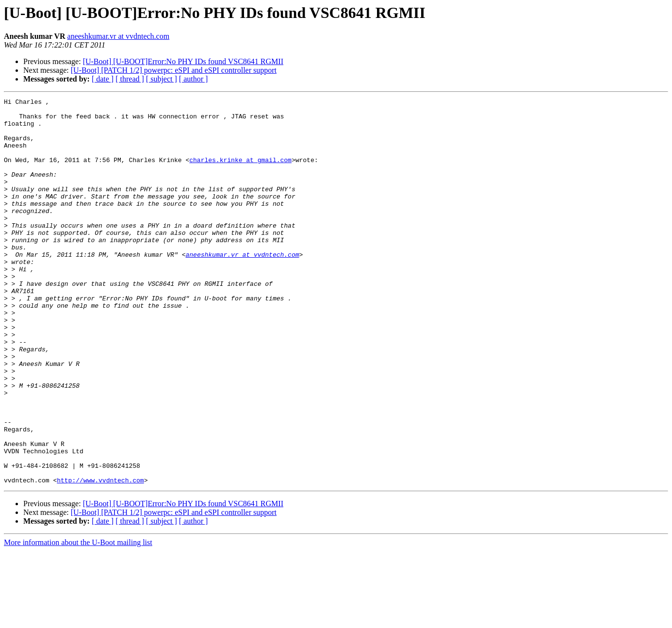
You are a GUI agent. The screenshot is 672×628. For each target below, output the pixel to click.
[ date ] (103, 79)
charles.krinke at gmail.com (240, 173)
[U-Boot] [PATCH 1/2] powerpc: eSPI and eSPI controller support (174, 70)
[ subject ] (162, 79)
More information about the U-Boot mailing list (78, 620)
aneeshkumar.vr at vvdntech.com (119, 36)
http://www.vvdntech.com (100, 557)
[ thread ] (130, 79)
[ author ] (194, 79)
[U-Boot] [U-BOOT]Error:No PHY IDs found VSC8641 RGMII (183, 61)
